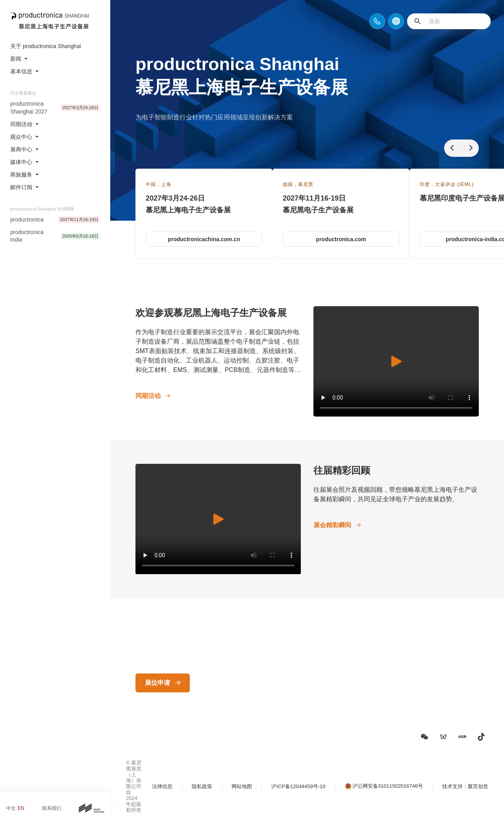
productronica (27, 219)
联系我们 (52, 808)
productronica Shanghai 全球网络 (42, 209)
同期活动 (148, 396)
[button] (424, 737)
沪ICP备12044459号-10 (298, 786)
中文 (11, 808)
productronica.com (341, 239)
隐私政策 (202, 786)
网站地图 (242, 786)
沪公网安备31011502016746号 (388, 786)
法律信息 (162, 786)
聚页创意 (478, 786)
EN (21, 808)
